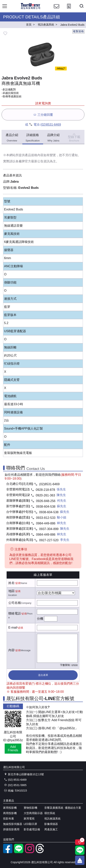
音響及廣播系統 (54, 808)
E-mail (13, 628)
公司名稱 (15, 603)
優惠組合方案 (73, 808)
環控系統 (50, 813)
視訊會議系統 (52, 819)
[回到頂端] (80, 860)
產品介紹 (12, 138)
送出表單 (43, 675)
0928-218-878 (45, 490)
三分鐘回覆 (43, 115)
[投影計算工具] (69, 10)
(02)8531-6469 (51, 125)
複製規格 (78, 31)
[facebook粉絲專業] (8, 852)
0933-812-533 (46, 518)
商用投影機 (10, 813)
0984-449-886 (46, 523)
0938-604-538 (46, 507)
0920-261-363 (45, 495)
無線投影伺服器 (13, 824)
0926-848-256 (46, 501)
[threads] (40, 852)
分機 (40, 619)
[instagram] (30, 852)
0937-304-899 (49, 529)
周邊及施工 (51, 829)
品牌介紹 (53, 138)
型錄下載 (74, 137)
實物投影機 (30, 808)
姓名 (11, 583)
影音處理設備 (32, 829)
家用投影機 (10, 808)
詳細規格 (33, 138)
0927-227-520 (49, 540)
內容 (11, 650)
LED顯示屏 (30, 824)
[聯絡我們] (56, 10)
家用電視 (29, 819)
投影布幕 (9, 819)
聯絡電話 (15, 613)
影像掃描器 (51, 824)
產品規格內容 (34, 155)
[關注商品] (80, 842)
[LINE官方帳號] (19, 852)
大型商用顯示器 (33, 813)
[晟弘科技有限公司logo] (31, 9)
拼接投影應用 (11, 829)
